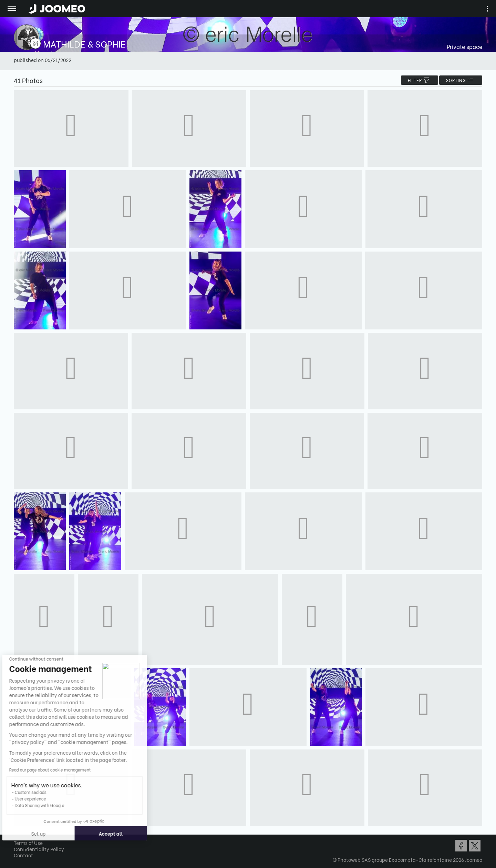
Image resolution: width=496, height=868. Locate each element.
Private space (464, 46)
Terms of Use (28, 843)
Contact (23, 855)
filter (420, 80)
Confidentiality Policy (39, 849)
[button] (18, 833)
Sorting (461, 80)
